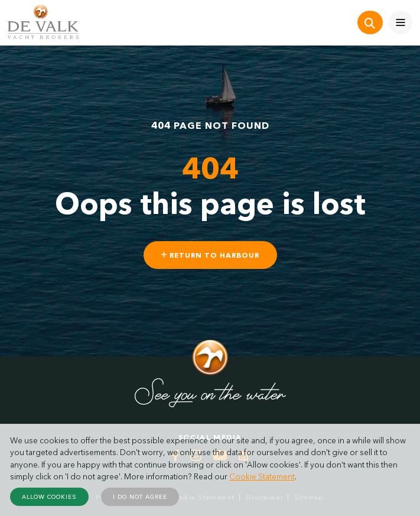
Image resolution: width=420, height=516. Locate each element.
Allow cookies (49, 497)
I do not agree (140, 497)
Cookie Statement (262, 476)
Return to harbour (210, 255)
